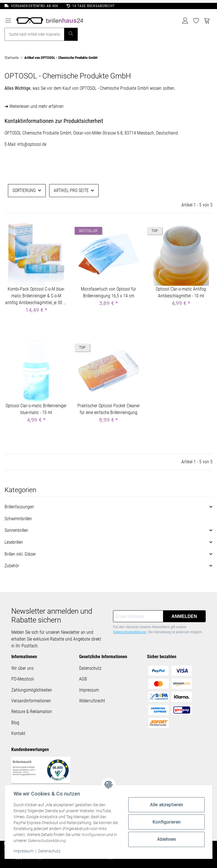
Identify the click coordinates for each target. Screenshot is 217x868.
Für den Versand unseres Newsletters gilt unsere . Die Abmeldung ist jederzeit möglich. (158, 630)
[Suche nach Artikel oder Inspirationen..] (34, 34)
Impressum (89, 690)
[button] (185, 21)
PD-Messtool (22, 679)
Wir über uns (22, 668)
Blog (15, 723)
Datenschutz (90, 668)
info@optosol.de (32, 144)
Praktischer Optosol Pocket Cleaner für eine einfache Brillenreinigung (109, 409)
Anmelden (184, 616)
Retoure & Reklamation (32, 712)
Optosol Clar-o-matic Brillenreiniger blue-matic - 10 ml (36, 409)
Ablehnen (166, 839)
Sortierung (24, 190)
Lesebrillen (14, 542)
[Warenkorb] (207, 21)
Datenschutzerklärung (130, 632)
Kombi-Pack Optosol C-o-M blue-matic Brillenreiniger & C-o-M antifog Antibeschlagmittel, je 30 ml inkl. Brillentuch (36, 296)
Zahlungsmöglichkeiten (32, 690)
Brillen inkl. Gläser (20, 554)
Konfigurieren (166, 822)
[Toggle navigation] (8, 19)
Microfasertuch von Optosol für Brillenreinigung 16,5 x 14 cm (108, 292)
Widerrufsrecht (92, 701)
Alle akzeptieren (166, 805)
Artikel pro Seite (71, 190)
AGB (83, 679)
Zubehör (12, 566)
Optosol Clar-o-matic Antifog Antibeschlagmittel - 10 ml (181, 292)
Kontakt (18, 733)
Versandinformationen (31, 701)
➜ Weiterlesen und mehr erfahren (34, 106)
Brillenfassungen (19, 507)
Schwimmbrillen (18, 519)
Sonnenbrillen (16, 530)
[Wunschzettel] (196, 21)
